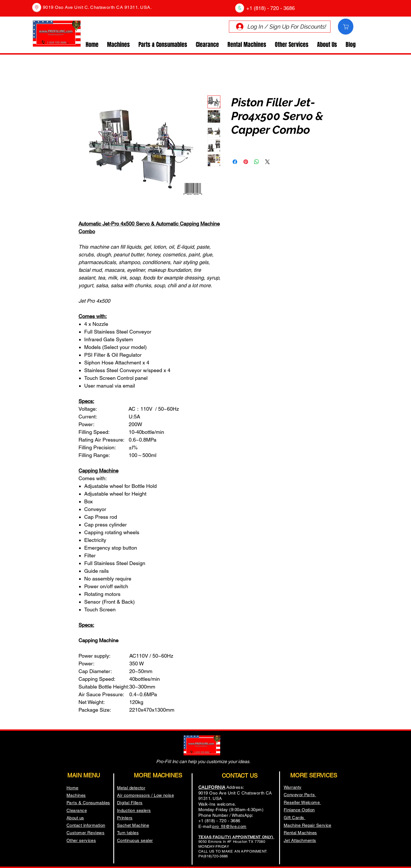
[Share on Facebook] (235, 162)
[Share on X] (267, 162)
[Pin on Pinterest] (246, 162)
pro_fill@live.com (229, 826)
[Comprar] (346, 27)
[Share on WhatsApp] (257, 162)
